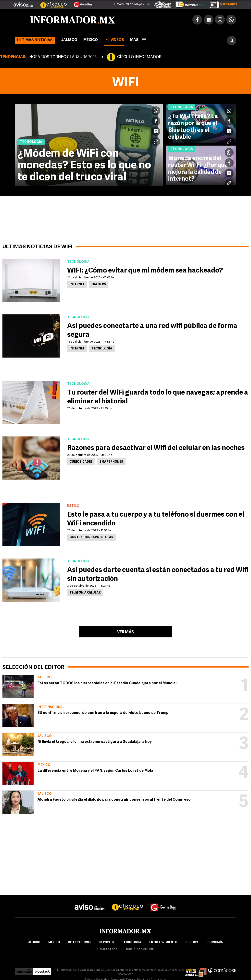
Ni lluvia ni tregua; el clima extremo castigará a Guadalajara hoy (95, 742)
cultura (192, 942)
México (91, 40)
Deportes (107, 942)
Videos (114, 39)
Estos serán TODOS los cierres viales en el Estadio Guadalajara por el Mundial (107, 683)
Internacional (51, 707)
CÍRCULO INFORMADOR (139, 57)
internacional (80, 942)
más (138, 40)
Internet (77, 285)
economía (215, 942)
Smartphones (111, 462)
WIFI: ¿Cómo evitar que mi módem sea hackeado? (145, 271)
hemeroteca (107, 950)
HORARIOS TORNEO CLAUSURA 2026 (63, 57)
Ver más (125, 632)
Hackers (99, 285)
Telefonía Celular (85, 593)
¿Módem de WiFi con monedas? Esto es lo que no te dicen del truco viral (84, 166)
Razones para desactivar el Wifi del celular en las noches (156, 448)
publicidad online (140, 950)
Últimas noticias (35, 40)
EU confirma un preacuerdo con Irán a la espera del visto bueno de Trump (103, 713)
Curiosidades (81, 462)
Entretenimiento (163, 942)
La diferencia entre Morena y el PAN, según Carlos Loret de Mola (95, 771)
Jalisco (69, 40)
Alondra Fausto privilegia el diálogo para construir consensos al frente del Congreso (114, 800)
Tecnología (102, 349)
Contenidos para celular (91, 537)
